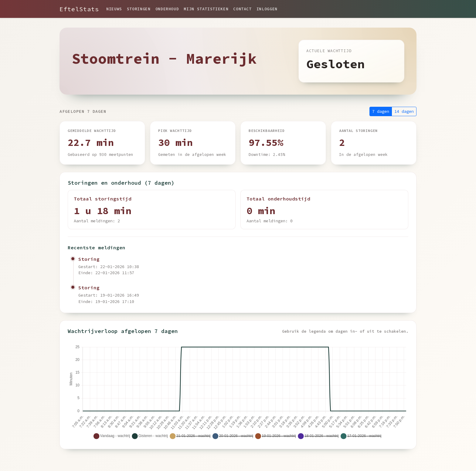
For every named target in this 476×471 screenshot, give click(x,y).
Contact (242, 9)
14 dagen (404, 111)
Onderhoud (167, 9)
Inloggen (267, 9)
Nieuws (114, 9)
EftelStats (79, 9)
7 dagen (381, 111)
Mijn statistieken (206, 9)
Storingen (139, 9)
